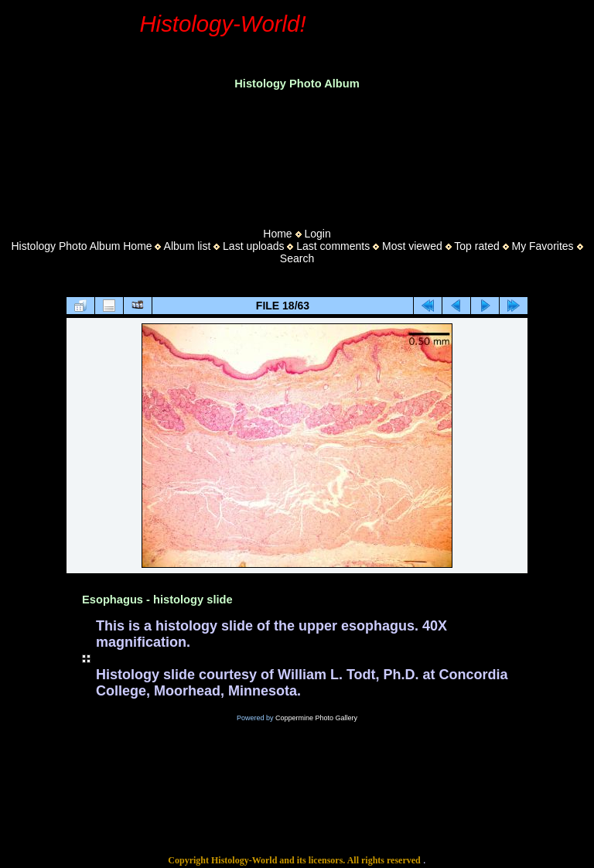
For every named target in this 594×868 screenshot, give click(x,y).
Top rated (476, 246)
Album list (188, 246)
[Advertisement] (297, 154)
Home (277, 234)
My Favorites (542, 246)
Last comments (333, 246)
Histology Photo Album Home (82, 246)
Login (317, 234)
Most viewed (412, 246)
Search (297, 258)
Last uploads (253, 246)
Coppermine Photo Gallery (316, 718)
